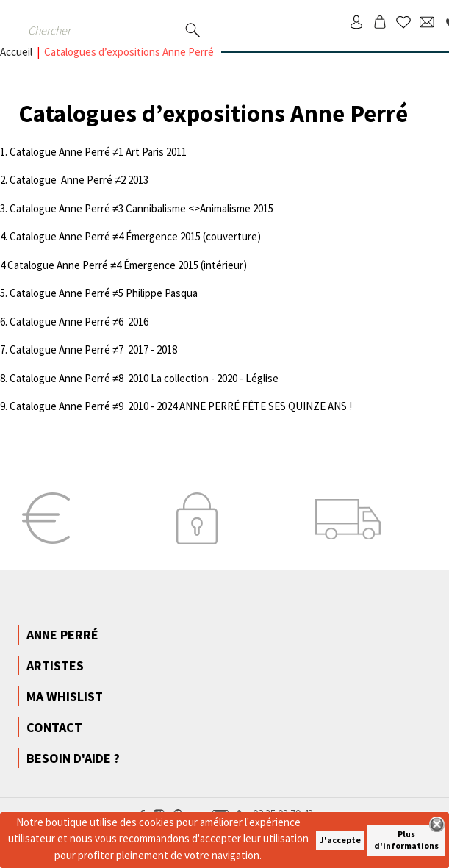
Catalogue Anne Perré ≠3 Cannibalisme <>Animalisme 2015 (141, 208)
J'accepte (340, 840)
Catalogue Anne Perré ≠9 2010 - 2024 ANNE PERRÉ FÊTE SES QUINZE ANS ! (181, 406)
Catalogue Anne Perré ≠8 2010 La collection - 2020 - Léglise (144, 378)
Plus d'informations (406, 840)
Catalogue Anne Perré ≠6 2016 (79, 322)
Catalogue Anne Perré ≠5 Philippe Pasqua (104, 293)
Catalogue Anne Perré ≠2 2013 (79, 180)
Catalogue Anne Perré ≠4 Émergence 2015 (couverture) (135, 236)
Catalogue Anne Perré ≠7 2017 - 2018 (93, 349)
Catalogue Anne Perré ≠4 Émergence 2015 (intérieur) (127, 265)
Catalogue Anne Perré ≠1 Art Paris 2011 (98, 152)
